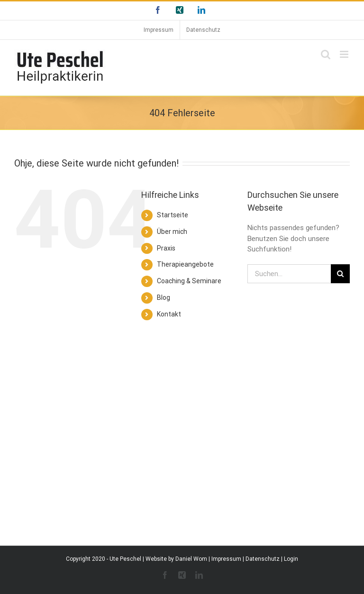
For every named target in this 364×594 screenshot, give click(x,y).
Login (291, 559)
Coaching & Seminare (189, 281)
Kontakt (169, 314)
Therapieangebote (185, 264)
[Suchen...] (289, 274)
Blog (164, 297)
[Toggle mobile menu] (345, 54)
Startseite (173, 215)
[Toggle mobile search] (326, 54)
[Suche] (340, 274)
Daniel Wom (191, 559)
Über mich (172, 232)
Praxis (166, 248)
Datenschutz (263, 559)
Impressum (226, 559)
